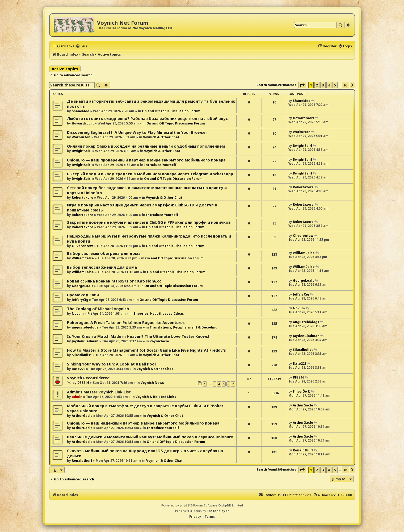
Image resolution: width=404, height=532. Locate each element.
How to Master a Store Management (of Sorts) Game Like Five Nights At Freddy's (146, 350)
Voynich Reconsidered (88, 378)
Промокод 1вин (83, 295)
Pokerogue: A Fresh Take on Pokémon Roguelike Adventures (126, 323)
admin (77, 397)
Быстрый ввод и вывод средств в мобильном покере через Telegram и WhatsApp (150, 174)
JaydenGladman (85, 341)
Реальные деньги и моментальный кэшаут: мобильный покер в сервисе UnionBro (150, 437)
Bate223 (79, 369)
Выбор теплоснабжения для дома (102, 267)
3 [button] (323, 85)
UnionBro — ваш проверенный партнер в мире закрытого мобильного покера (146, 160)
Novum (78, 313)
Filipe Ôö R (301, 391)
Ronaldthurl (82, 461)
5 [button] (335, 85)
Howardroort (83, 123)
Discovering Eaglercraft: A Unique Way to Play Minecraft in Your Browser (137, 132)
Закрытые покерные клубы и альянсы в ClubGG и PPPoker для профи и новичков (149, 222)
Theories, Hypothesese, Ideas (159, 313)
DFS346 (83, 383)
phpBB (185, 505)
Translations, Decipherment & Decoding (184, 327)
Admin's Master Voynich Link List (99, 392)
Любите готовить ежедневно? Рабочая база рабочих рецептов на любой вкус (147, 119)
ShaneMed (81, 111)
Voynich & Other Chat (161, 137)
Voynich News (152, 383)
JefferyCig (80, 300)
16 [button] (345, 85)
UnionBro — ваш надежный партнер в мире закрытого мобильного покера (143, 423)
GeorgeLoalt (82, 286)
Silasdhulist (82, 355)
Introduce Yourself (160, 165)
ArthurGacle (82, 416)
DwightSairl (82, 151)
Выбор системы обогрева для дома (104, 253)
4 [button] (329, 85)
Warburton (81, 137)
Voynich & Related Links (156, 397)
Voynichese (159, 341)
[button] (302, 85)
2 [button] (317, 85)
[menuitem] (81, 46)
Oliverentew (82, 246)
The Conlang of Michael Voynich (98, 309)
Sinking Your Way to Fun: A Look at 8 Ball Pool (111, 364)
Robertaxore (83, 198)
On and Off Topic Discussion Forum (171, 111)
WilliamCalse (83, 258)
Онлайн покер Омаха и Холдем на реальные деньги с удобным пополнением (146, 146)
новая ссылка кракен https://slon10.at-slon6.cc (114, 281)
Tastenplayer (218, 511)
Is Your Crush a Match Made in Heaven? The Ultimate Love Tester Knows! (138, 336)
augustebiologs (85, 327)
